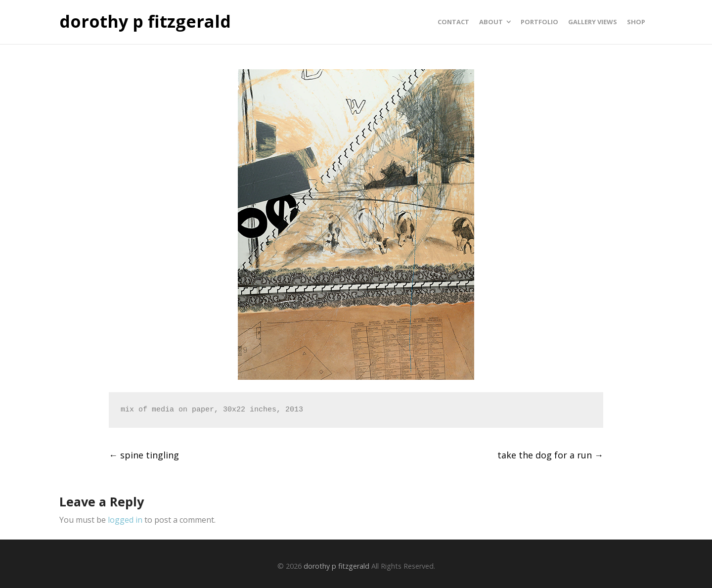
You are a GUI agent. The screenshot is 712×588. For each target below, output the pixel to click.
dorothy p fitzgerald (145, 22)
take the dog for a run (550, 455)
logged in (125, 520)
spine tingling (144, 455)
